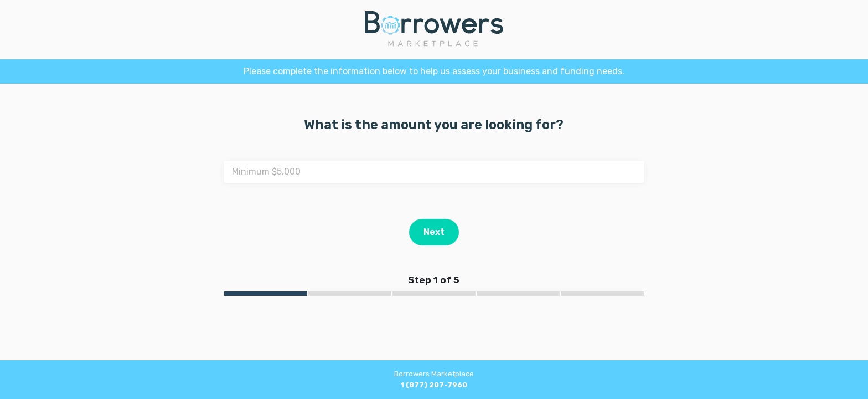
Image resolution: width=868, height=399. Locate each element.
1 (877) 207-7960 (434, 385)
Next (434, 232)
